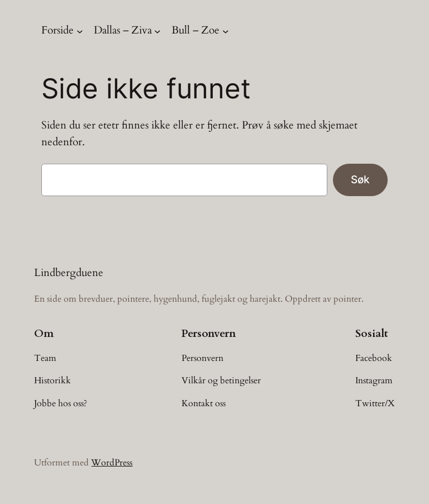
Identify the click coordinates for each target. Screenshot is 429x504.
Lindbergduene (69, 273)
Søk (360, 179)
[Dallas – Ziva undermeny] (158, 31)
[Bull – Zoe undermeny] (226, 31)
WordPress (112, 463)
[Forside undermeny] (80, 31)
